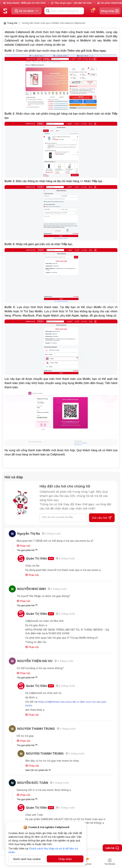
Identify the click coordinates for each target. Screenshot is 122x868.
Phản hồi (23, 546)
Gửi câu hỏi (102, 518)
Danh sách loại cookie (27, 859)
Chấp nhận (65, 859)
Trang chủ (12, 23)
